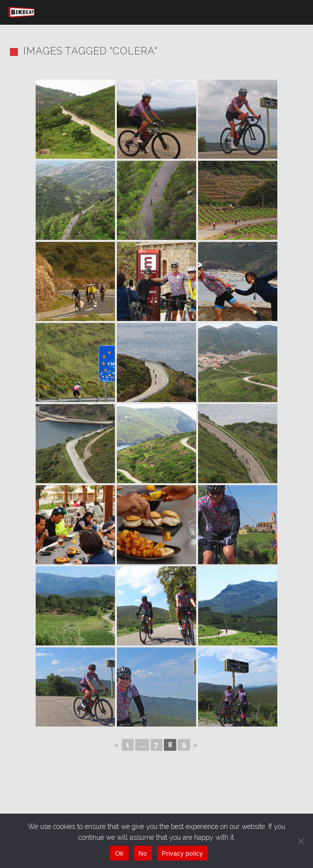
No (143, 853)
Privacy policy (183, 853)
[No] (301, 841)
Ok (119, 853)
